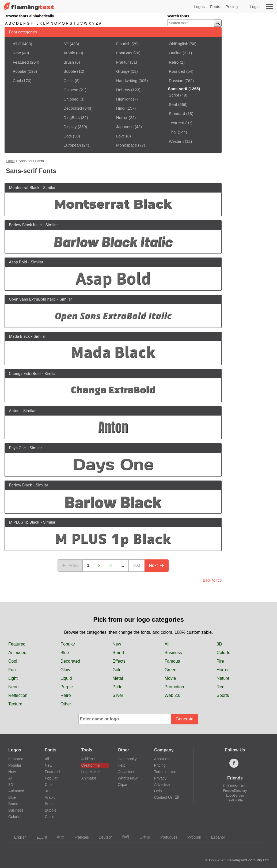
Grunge (123, 71)
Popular (20, 71)
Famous (172, 661)
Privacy (160, 778)
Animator (89, 778)
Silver (118, 695)
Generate (185, 719)
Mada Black (19, 336)
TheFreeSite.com (235, 786)
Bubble (70, 71)
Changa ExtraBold (25, 374)
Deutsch (103, 837)
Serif (173, 104)
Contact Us (166, 797)
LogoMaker (90, 772)
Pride (117, 687)
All (15, 44)
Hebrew (123, 90)
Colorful (224, 653)
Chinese (71, 90)
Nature (223, 678)
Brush (69, 62)
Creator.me (90, 765)
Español (215, 837)
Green (170, 670)
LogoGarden (235, 796)
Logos (199, 7)
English (18, 837)
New (17, 53)
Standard (177, 114)
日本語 (142, 837)
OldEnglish (179, 44)
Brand (118, 653)
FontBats (124, 53)
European (72, 145)
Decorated (73, 108)
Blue (65, 653)
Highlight (124, 99)
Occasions (126, 772)
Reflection (18, 695)
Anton (14, 411)
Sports (223, 695)
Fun (12, 670)
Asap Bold (18, 262)
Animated (17, 653)
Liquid (66, 678)
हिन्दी (123, 837)
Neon (13, 687)
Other (66, 704)
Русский (192, 837)
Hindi (121, 108)
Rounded (177, 71)
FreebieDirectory (235, 791)
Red (220, 687)
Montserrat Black (24, 188)
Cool (17, 81)
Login (255, 7)
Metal (118, 678)
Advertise (162, 785)
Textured (177, 123)
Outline (175, 53)
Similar (49, 188)
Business (173, 653)
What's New (128, 778)
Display (70, 127)
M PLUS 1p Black (24, 522)
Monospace (127, 145)
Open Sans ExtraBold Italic (32, 299)
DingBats (72, 118)
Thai (173, 132)
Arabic (69, 53)
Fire (220, 661)
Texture (15, 704)
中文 (58, 837)
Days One (17, 448)
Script (174, 95)
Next (157, 565)
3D (66, 44)
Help (122, 765)
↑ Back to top (211, 580)
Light (13, 678)
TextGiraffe (235, 800)
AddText (88, 759)
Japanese (125, 127)
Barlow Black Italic (25, 225)
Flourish (123, 44)
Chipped (71, 99)
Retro (174, 62)
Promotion (174, 687)
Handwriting (127, 81)
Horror (122, 118)
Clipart (123, 785)
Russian (176, 81)
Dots (68, 136)
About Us (162, 759)
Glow (65, 670)
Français (79, 837)
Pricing (232, 7)
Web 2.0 (172, 695)
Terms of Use (165, 772)
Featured (21, 62)
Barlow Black (20, 485)
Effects (119, 661)
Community (127, 759)
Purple (67, 687)
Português (166, 837)
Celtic (69, 81)
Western (176, 141)
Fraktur (123, 62)
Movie (170, 678)
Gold (117, 670)
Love (121, 136)
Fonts (215, 7)
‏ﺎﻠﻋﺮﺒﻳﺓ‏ (39, 837)
